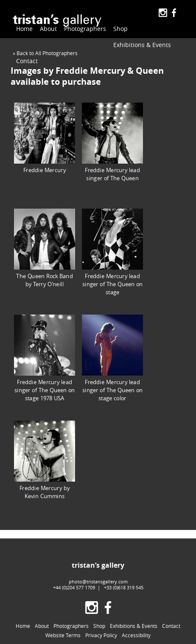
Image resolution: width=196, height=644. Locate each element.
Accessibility (136, 636)
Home (24, 29)
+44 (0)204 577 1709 (74, 587)
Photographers (82, 29)
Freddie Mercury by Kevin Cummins (45, 460)
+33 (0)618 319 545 (124, 587)
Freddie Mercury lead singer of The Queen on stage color (112, 358)
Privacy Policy (101, 636)
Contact (92, 45)
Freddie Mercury (45, 138)
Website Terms (63, 636)
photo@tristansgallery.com (98, 581)
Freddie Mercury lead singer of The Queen (112, 142)
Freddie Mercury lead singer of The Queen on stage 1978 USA (45, 358)
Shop (114, 29)
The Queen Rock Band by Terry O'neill (45, 248)
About (48, 29)
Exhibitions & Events (45, 45)
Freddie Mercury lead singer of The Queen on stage (112, 252)
